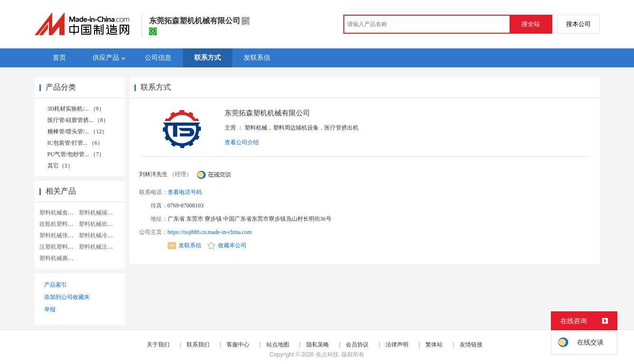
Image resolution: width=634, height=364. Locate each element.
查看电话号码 (185, 192)
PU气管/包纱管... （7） (76, 154)
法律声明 (397, 345)
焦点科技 (327, 355)
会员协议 (357, 345)
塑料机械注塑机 (99, 247)
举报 (50, 309)
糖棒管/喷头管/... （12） (78, 131)
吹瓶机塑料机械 (59, 224)
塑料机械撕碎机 (59, 258)
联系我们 (198, 345)
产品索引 (56, 285)
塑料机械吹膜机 (99, 224)
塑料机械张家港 (59, 235)
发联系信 (185, 245)
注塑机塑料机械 (59, 247)
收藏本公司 (227, 245)
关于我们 (158, 345)
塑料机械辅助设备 (102, 213)
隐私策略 (318, 345)
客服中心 (238, 345)
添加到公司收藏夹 (67, 297)
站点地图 (278, 345)
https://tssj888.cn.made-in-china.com (210, 232)
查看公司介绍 (242, 142)
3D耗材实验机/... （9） (76, 109)
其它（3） (60, 166)
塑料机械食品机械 (62, 213)
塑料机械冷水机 (99, 235)
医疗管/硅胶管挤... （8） (78, 120)
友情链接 (471, 345)
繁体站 (434, 345)
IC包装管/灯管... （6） (75, 143)
